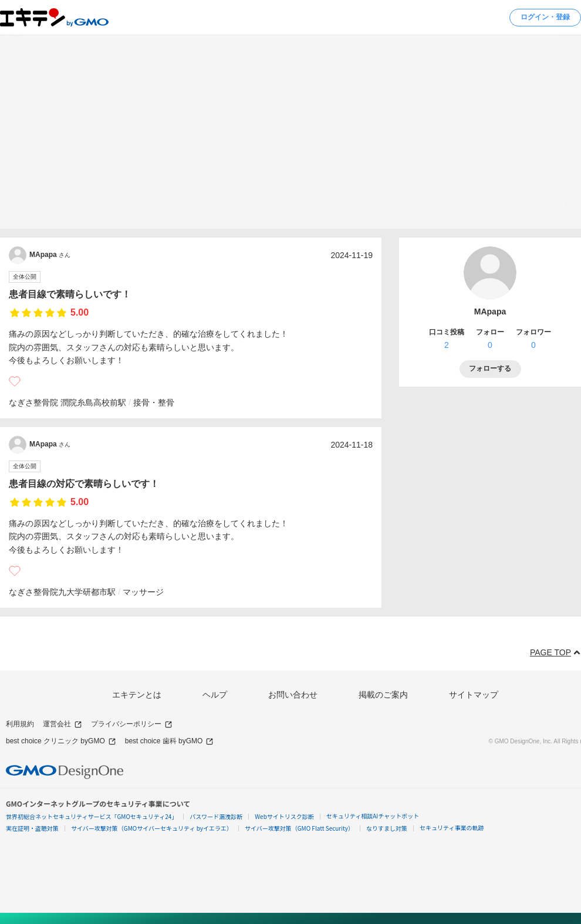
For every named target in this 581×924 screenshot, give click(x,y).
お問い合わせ (293, 695)
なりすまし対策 (387, 828)
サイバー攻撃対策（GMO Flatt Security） (299, 828)
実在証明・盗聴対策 (32, 828)
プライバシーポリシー (132, 724)
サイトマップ (474, 695)
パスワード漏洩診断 (216, 816)
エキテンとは (137, 695)
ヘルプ (215, 695)
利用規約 (20, 724)
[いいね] (15, 381)
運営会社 (63, 724)
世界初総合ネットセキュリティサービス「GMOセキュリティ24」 (92, 816)
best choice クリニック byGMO (61, 741)
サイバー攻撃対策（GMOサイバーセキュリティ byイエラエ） (152, 828)
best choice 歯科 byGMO (170, 741)
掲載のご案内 (383, 695)
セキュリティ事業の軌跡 (452, 827)
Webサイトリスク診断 (284, 816)
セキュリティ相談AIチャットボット (373, 816)
